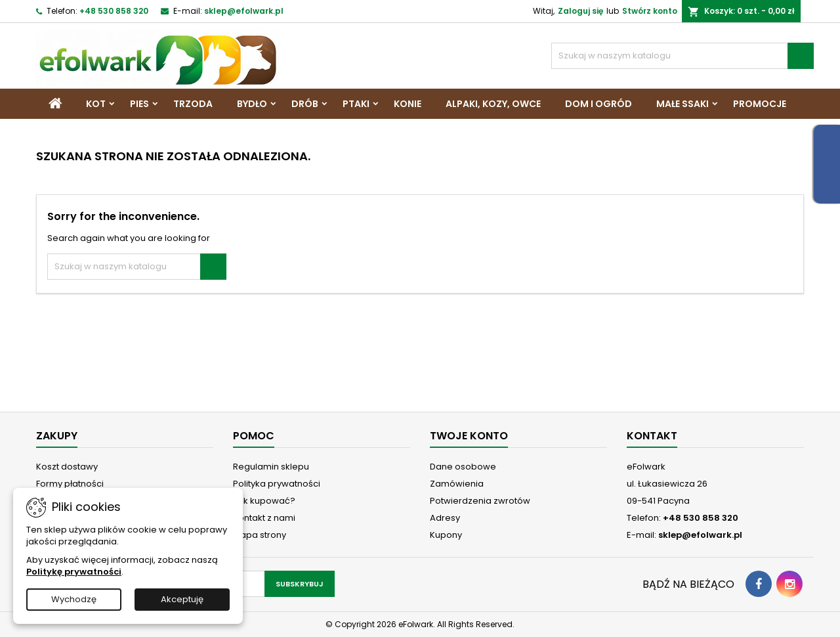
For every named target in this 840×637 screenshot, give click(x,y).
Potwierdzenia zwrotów (480, 501)
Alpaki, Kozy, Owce (493, 104)
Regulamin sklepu (271, 467)
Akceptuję (182, 599)
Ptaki (356, 104)
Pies (139, 104)
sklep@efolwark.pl (244, 11)
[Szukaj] (682, 56)
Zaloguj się (580, 11)
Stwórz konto (650, 11)
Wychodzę (74, 599)
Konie (408, 104)
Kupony (446, 535)
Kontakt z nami (264, 518)
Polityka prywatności (277, 484)
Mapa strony (260, 535)
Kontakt (652, 436)
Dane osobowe (463, 467)
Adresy (445, 518)
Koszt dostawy (67, 467)
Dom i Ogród (598, 104)
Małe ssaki (682, 104)
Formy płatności (70, 484)
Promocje (760, 104)
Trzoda (193, 104)
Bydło (252, 104)
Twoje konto (469, 436)
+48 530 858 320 (114, 11)
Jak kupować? (264, 501)
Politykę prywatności (74, 572)
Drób (305, 104)
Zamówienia (457, 484)
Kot (96, 104)
